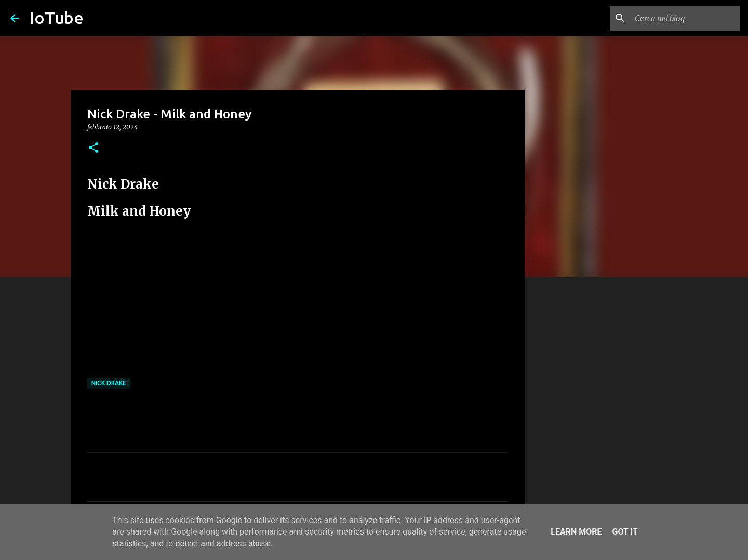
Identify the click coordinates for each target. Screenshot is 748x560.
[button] (94, 148)
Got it (625, 532)
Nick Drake (109, 383)
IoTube (56, 18)
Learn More (576, 532)
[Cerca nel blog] (685, 18)
